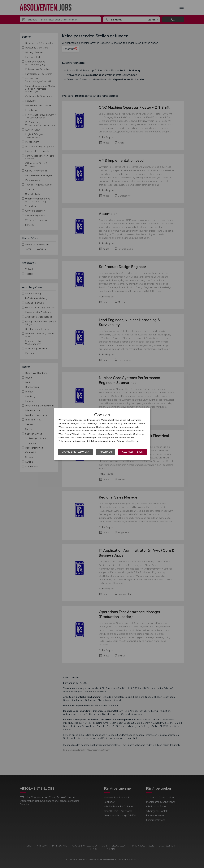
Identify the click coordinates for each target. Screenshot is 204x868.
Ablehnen (106, 452)
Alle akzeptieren (133, 452)
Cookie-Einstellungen (75, 452)
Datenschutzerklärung (128, 441)
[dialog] (102, 434)
